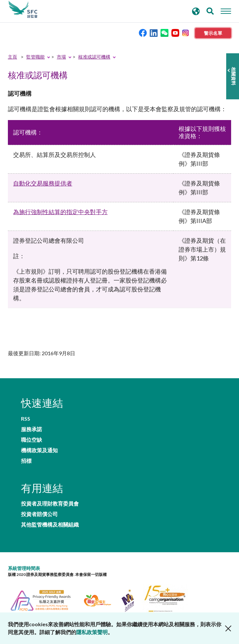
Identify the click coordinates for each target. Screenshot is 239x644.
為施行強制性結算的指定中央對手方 (60, 212)
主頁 (12, 57)
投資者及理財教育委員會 (50, 504)
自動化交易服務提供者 (43, 183)
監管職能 (35, 57)
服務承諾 (32, 429)
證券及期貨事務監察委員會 (23, 10)
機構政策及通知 (39, 450)
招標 (26, 461)
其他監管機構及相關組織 (50, 525)
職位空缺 (32, 440)
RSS (26, 419)
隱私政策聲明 (92, 632)
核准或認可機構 (94, 57)
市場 (61, 57)
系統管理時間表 (24, 568)
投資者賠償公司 (39, 514)
